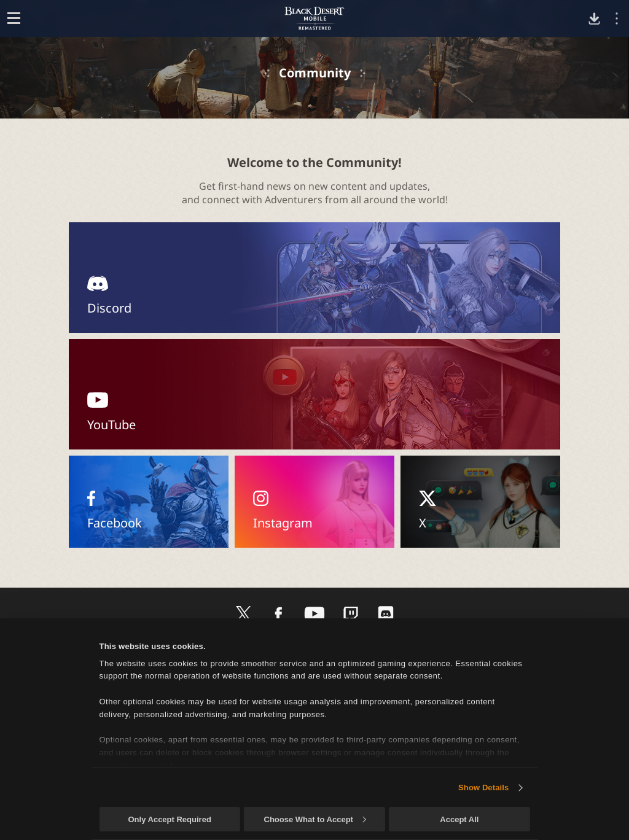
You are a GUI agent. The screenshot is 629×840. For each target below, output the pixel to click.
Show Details (483, 787)
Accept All (459, 819)
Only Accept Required (169, 819)
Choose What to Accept (315, 819)
